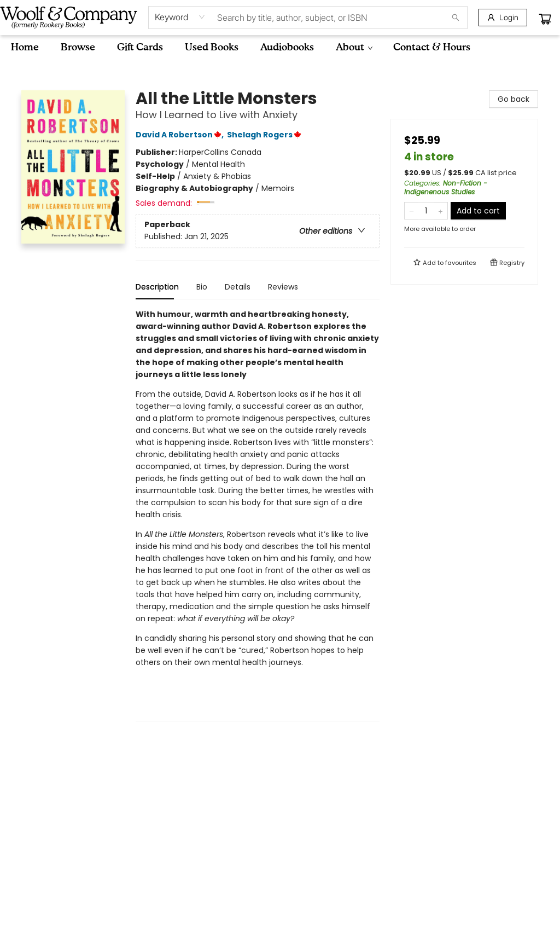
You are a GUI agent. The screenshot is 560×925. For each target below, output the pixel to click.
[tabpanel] (258, 515)
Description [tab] (157, 287)
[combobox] (180, 17)
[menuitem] (25, 48)
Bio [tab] (202, 287)
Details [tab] (238, 287)
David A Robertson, (181, 135)
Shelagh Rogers (266, 135)
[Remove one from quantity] (412, 211)
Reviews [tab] (283, 287)
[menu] (280, 48)
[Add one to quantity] (441, 211)
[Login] (503, 18)
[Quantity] (426, 211)
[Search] (456, 18)
